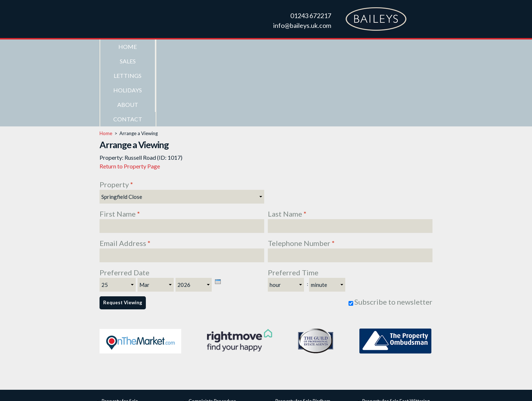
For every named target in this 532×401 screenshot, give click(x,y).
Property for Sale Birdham (303, 329)
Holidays (294, 47)
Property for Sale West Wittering (397, 344)
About (349, 47)
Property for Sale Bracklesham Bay (312, 337)
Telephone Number (301, 171)
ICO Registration (206, 337)
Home (128, 47)
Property (116, 112)
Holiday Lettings (119, 352)
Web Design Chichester (300, 388)
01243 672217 (311, 16)
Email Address (125, 171)
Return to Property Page (130, 94)
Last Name (287, 141)
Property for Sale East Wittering (396, 329)
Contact (405, 47)
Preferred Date (124, 200)
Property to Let (118, 344)
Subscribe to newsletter (393, 229)
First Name (120, 141)
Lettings (238, 47)
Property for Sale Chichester (305, 344)
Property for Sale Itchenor (390, 337)
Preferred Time (293, 200)
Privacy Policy (344, 388)
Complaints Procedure (212, 329)
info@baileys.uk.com (302, 25)
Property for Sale (120, 329)
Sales (183, 47)
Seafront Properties (123, 337)
